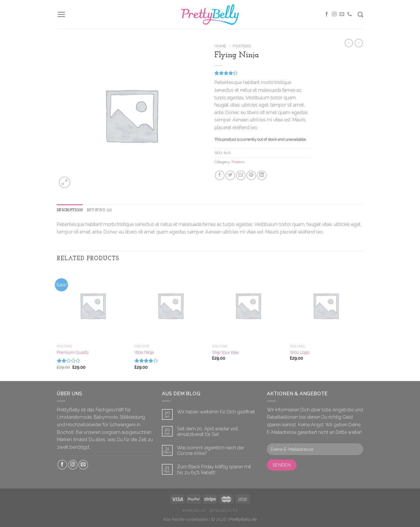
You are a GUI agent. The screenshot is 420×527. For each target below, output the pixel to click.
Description (70, 210)
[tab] (70, 210)
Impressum (194, 511)
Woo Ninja (144, 352)
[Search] (360, 14)
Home (220, 46)
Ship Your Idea (225, 352)
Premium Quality (73, 352)
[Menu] (61, 14)
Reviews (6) (99, 210)
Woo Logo (300, 352)
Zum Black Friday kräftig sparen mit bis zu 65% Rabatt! (214, 469)
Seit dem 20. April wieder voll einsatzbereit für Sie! (208, 432)
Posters (242, 46)
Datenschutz (224, 511)
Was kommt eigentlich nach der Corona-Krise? (211, 451)
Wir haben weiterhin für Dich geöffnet (216, 412)
